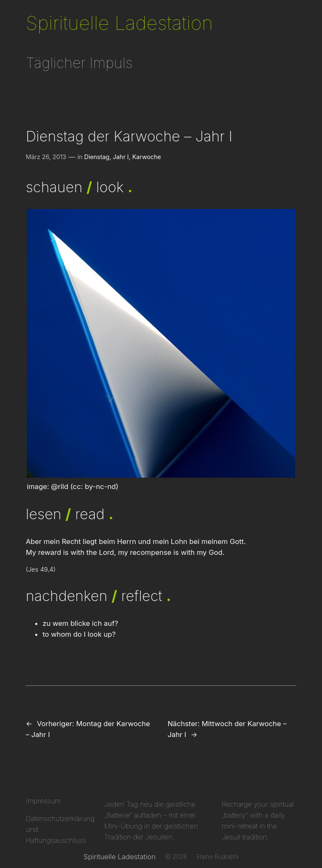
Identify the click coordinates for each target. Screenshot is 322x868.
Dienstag (97, 157)
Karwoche (147, 157)
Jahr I (121, 157)
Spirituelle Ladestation (119, 23)
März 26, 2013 (46, 157)
